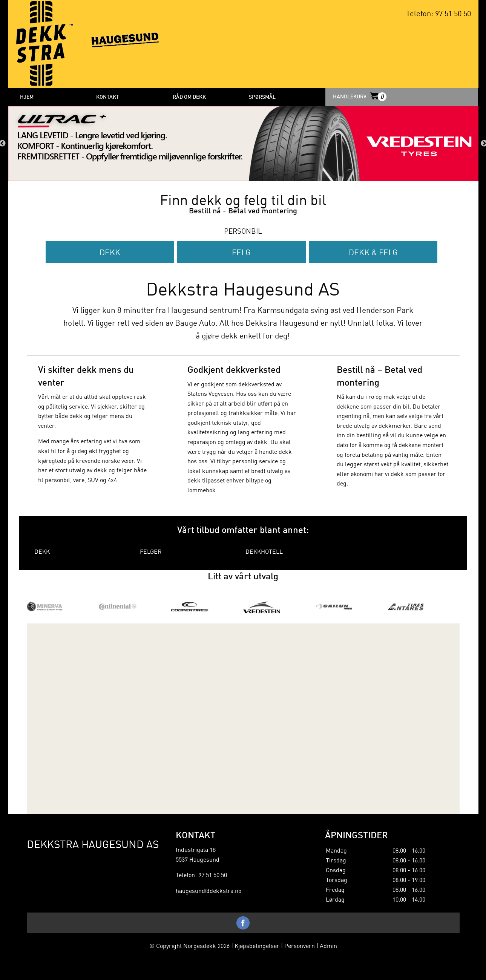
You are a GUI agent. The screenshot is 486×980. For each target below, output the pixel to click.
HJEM (27, 96)
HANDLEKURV (359, 96)
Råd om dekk (189, 96)
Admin (328, 945)
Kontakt (108, 96)
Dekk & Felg (373, 252)
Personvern (300, 945)
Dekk (110, 252)
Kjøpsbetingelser (257, 945)
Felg (241, 252)
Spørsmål (262, 96)
